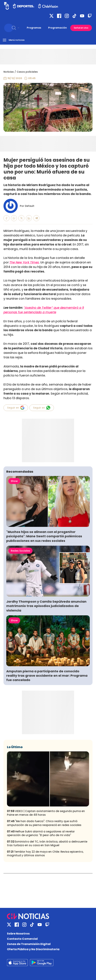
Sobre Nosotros (18, 934)
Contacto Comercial (22, 939)
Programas (34, 28)
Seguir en (16, 408)
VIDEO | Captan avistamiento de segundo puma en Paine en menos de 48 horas (46, 813)
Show (14, 481)
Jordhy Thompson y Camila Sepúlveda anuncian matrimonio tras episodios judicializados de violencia (46, 606)
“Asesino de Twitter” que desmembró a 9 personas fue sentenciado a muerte (44, 310)
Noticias (9, 72)
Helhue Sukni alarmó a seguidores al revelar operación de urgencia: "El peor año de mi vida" (41, 833)
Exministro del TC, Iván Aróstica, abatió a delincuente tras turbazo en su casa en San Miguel (47, 843)
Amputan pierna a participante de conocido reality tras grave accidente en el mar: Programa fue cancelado (47, 676)
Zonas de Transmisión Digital (29, 944)
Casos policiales (27, 72)
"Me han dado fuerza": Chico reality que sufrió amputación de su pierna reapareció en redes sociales (44, 823)
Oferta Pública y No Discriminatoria (33, 949)
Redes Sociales (20, 551)
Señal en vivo (81, 28)
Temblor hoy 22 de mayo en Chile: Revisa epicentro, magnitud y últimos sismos (45, 854)
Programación (57, 28)
